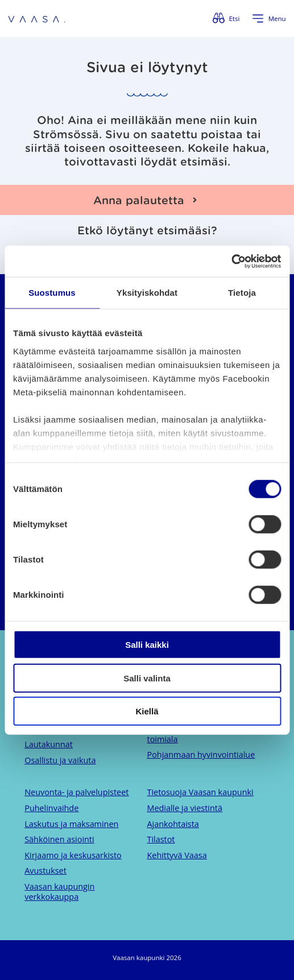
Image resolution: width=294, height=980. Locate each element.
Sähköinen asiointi (59, 839)
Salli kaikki (147, 645)
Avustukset (45, 871)
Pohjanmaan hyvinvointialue (201, 754)
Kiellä (147, 711)
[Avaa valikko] (269, 19)
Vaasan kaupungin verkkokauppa (59, 892)
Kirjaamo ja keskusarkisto (73, 855)
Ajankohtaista (173, 824)
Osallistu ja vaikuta (60, 760)
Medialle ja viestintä (185, 808)
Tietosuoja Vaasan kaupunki (200, 792)
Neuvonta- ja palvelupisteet (76, 792)
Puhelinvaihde (51, 808)
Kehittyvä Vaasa (177, 855)
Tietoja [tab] (242, 293)
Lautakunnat (49, 744)
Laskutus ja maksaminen (71, 824)
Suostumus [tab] (52, 293)
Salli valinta (147, 678)
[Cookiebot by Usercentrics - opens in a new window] (231, 261)
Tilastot (161, 839)
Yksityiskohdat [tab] (147, 293)
